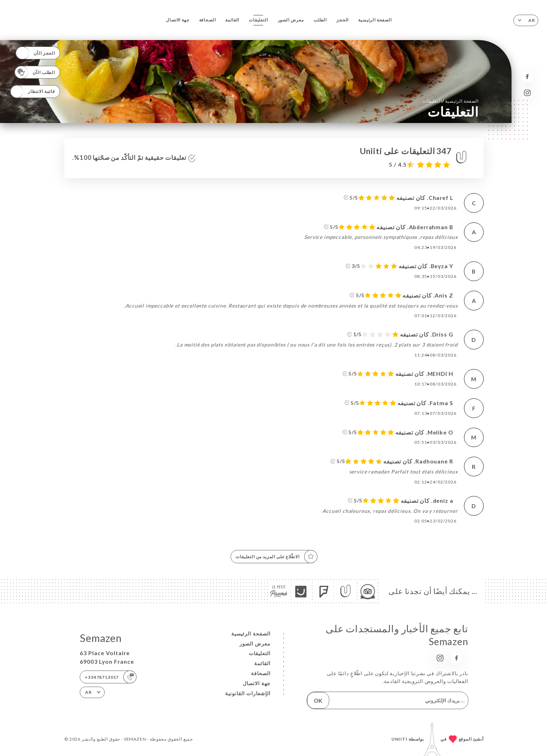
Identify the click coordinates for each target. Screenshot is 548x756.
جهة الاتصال (177, 20)
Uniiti (399, 739)
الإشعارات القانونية (248, 693)
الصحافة (208, 20)
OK (318, 700)
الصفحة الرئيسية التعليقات (451, 101)
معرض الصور (291, 20)
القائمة (232, 20)
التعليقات (258, 20)
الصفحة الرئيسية (375, 20)
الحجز (342, 20)
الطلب (320, 20)
